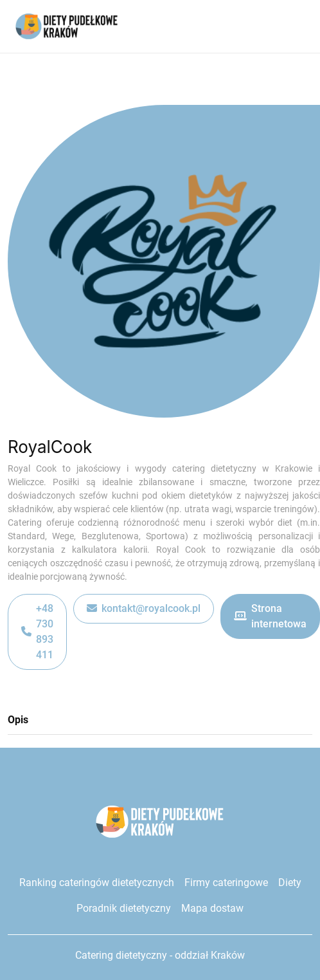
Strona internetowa (270, 616)
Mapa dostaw (212, 908)
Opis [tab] (18, 720)
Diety (289, 883)
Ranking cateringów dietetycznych (97, 883)
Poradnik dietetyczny (124, 908)
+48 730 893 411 (37, 632)
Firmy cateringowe (226, 883)
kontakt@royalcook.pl (144, 609)
